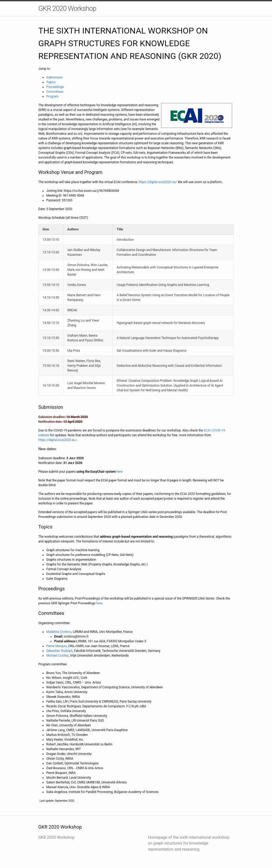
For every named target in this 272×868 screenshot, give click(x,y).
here (120, 472)
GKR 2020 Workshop (67, 8)
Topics (51, 82)
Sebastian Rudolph (59, 651)
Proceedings (55, 87)
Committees (55, 92)
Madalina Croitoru (59, 632)
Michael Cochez (57, 656)
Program (52, 96)
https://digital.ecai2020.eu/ (158, 182)
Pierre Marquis (57, 646)
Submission (55, 77)
